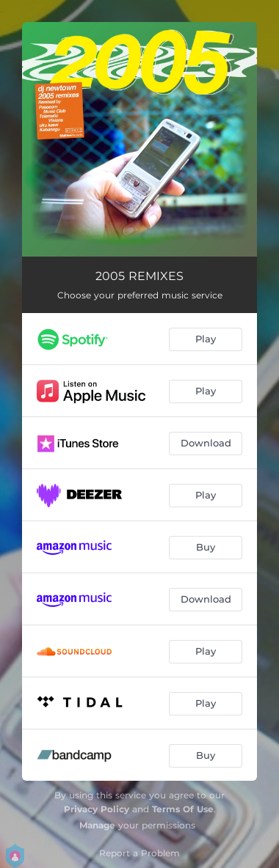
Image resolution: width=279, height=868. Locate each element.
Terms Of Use (183, 809)
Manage (97, 825)
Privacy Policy (97, 809)
